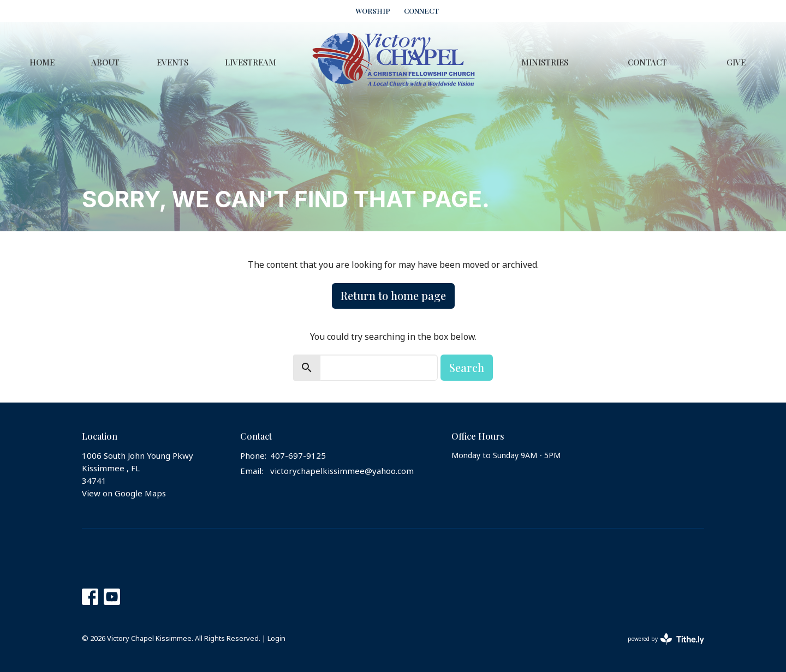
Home (42, 62)
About (105, 62)
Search (467, 367)
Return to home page (393, 295)
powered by (666, 639)
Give (736, 62)
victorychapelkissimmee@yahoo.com (342, 472)
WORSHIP (373, 11)
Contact (647, 62)
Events (172, 62)
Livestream (251, 62)
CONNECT (421, 11)
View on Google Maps (124, 494)
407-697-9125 (298, 456)
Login (276, 639)
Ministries (545, 62)
